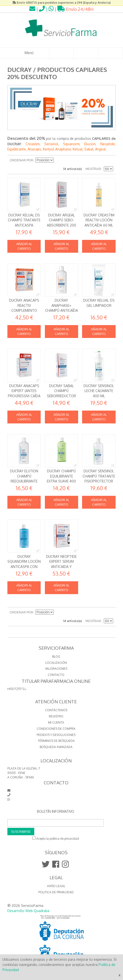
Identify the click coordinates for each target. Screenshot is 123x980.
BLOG (56, 657)
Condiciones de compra (56, 729)
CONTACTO (56, 675)
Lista (109, 160)
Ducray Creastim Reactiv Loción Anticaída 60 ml (99, 220)
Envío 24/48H (76, 9)
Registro (56, 716)
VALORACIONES (56, 669)
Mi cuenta (56, 722)
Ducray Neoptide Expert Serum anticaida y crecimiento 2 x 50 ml (61, 567)
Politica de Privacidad (56, 892)
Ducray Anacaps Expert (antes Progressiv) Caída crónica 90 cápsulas (24, 396)
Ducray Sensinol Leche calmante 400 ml (99, 391)
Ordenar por (22, 160)
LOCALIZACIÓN (56, 663)
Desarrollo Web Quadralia (28, 911)
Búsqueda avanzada (56, 747)
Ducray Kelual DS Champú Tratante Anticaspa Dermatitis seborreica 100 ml (24, 225)
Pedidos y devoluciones (56, 735)
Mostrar (93, 169)
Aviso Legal (56, 886)
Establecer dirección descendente (58, 160)
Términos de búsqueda (56, 741)
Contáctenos (56, 710)
